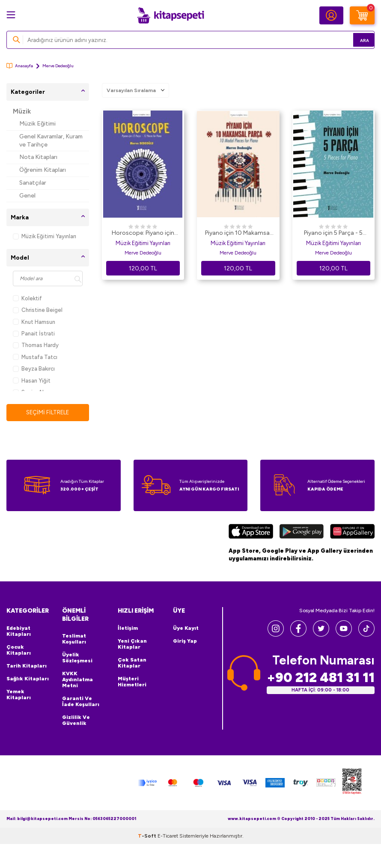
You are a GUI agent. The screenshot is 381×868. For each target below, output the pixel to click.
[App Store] (251, 533)
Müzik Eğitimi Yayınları (45, 236)
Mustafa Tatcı (35, 357)
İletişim (128, 629)
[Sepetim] (362, 15)
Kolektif (27, 298)
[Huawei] (352, 533)
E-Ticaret (168, 837)
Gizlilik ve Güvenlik (76, 721)
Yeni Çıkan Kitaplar (132, 644)
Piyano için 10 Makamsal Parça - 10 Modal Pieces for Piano (238, 233)
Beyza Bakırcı (34, 369)
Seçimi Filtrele (48, 412)
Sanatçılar (33, 183)
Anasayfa (20, 66)
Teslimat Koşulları (74, 640)
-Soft (148, 837)
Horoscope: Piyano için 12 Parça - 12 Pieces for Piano (143, 233)
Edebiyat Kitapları (19, 632)
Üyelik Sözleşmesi (77, 658)
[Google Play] (301, 533)
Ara (356, 40)
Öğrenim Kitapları (43, 170)
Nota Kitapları (38, 157)
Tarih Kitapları (27, 666)
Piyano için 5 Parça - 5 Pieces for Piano (333, 233)
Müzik (22, 111)
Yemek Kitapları (19, 695)
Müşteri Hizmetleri (132, 682)
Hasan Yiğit (32, 381)
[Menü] (11, 15)
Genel (27, 196)
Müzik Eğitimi (37, 124)
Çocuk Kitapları (19, 650)
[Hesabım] (331, 15)
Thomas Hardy (36, 345)
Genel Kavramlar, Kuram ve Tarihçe (51, 141)
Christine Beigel (38, 310)
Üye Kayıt (186, 629)
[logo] (170, 15)
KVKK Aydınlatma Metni (77, 680)
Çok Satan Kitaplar (132, 663)
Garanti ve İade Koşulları (81, 702)
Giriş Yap (185, 641)
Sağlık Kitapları (28, 679)
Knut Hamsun (34, 322)
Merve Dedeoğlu (143, 253)
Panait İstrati (34, 334)
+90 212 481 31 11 (321, 678)
